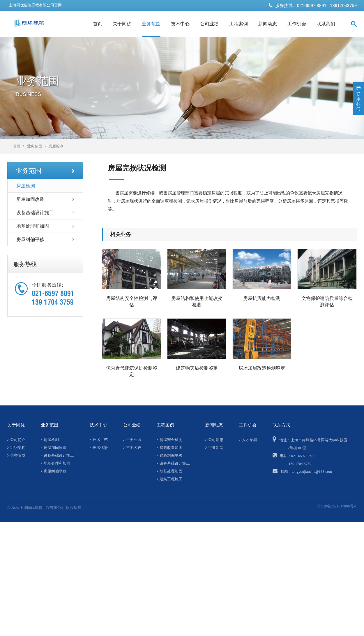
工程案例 (238, 24)
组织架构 (16, 448)
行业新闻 (214, 448)
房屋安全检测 (169, 440)
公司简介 (16, 440)
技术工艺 (99, 440)
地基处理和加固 (33, 226)
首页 (98, 24)
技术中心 (180, 24)
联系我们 (326, 24)
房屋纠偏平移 (30, 239)
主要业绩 (132, 440)
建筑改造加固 (169, 448)
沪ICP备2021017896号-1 (337, 506)
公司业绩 (209, 24)
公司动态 (214, 440)
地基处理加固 (169, 471)
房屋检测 (56, 146)
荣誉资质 (16, 455)
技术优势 (99, 448)
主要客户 (132, 448)
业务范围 (151, 24)
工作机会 (297, 24)
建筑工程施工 (169, 479)
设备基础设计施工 (35, 213)
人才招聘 (248, 440)
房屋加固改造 (30, 199)
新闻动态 (268, 24)
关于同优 (122, 24)
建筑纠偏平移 (169, 455)
